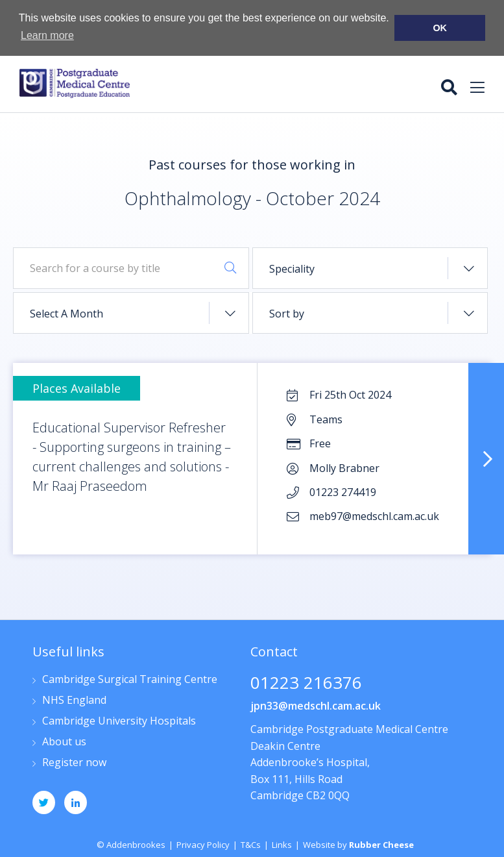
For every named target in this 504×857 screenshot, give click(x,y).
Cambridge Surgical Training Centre (130, 679)
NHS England (74, 700)
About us (64, 742)
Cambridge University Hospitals (119, 721)
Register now (74, 763)
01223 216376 (306, 683)
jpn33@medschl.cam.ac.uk (316, 705)
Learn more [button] (47, 35)
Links (282, 844)
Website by (358, 844)
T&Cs (251, 844)
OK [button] (440, 28)
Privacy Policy (203, 844)
